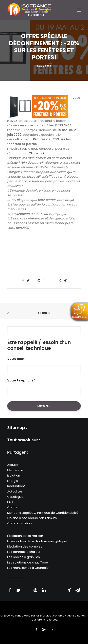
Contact (14, 507)
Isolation (14, 475)
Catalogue (15, 497)
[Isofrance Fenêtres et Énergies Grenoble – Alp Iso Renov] (29, 10)
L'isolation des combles (25, 546)
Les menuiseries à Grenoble (28, 568)
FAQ (10, 502)
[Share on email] (65, 281)
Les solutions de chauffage (28, 562)
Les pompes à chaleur (24, 552)
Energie (13, 481)
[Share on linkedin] (44, 281)
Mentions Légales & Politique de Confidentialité (43, 513)
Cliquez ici (36, 153)
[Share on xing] (60, 281)
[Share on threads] (34, 279)
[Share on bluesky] (54, 279)
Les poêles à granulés (24, 557)
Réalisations (16, 486)
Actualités (15, 491)
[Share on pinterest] (39, 281)
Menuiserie (15, 470)
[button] (79, 10)
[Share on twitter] (28, 281)
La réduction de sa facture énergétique (37, 541)
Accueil (44, 313)
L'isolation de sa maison (25, 536)
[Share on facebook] (23, 281)
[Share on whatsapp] (49, 279)
